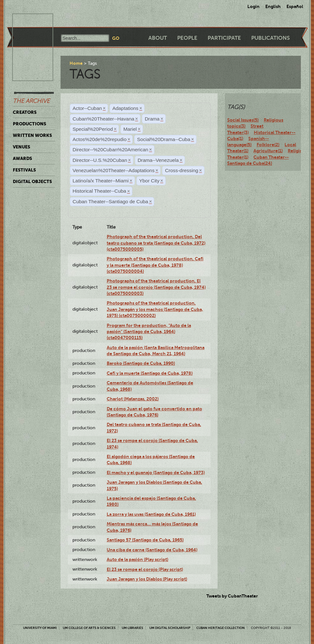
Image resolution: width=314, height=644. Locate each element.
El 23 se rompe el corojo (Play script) (145, 569)
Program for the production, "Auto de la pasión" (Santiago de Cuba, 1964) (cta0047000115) (149, 332)
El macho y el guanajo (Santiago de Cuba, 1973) (156, 473)
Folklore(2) (268, 145)
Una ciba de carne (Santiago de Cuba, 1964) (152, 550)
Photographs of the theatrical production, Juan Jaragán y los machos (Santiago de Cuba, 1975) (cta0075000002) (155, 309)
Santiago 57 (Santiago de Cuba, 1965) (145, 540)
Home (76, 63)
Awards (22, 158)
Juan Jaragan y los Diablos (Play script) (147, 579)
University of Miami (40, 628)
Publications (270, 38)
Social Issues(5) (243, 120)
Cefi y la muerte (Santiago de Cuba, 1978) (150, 373)
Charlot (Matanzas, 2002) (133, 399)
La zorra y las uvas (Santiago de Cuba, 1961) (151, 514)
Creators (25, 112)
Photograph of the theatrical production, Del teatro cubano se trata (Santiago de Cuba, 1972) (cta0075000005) (156, 243)
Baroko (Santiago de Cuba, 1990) (141, 363)
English (273, 6)
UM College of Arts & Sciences (89, 628)
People (187, 38)
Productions (29, 124)
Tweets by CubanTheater (232, 596)
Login (253, 6)
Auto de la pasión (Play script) (137, 559)
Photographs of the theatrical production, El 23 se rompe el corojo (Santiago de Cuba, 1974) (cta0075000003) (156, 287)
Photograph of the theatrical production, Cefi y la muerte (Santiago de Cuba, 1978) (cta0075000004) (155, 265)
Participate (224, 38)
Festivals (24, 170)
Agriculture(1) (268, 151)
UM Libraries (132, 628)
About (158, 38)
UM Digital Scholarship (170, 628)
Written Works (32, 135)
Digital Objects (32, 181)
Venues (21, 147)
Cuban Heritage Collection (221, 628)
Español (295, 6)
